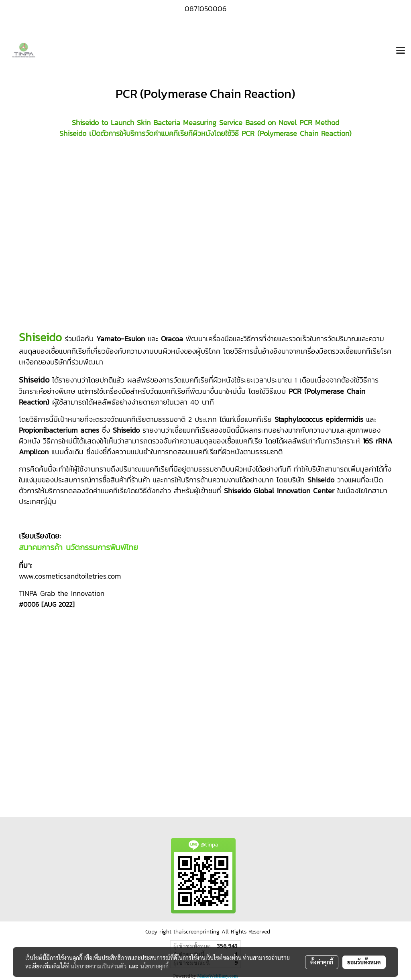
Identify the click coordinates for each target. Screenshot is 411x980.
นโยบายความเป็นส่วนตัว (99, 966)
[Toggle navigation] (401, 51)
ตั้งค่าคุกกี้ (322, 962)
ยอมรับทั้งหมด (364, 962)
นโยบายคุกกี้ (155, 966)
